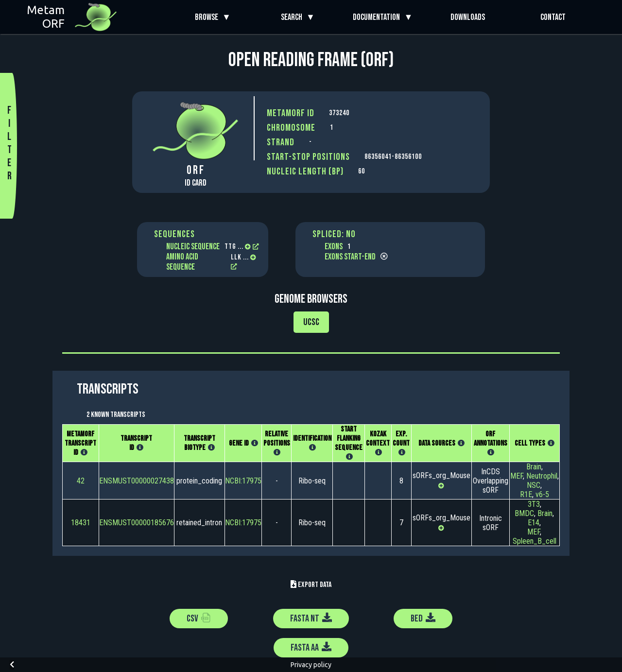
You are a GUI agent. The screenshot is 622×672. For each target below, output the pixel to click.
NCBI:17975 (243, 481)
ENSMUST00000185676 (137, 523)
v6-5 (542, 494)
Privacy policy (311, 665)
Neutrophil (542, 476)
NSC (534, 485)
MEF (517, 476)
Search (294, 17)
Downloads (468, 17)
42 (81, 481)
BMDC (524, 513)
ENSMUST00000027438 (137, 481)
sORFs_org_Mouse (441, 475)
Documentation (378, 17)
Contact (553, 17)
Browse (208, 17)
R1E (526, 494)
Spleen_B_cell (535, 541)
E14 (534, 523)
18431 (81, 523)
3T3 (534, 504)
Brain (534, 467)
